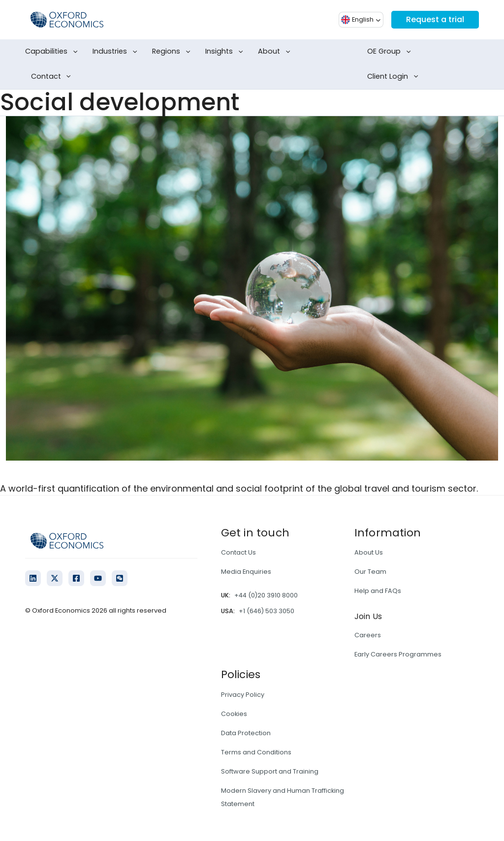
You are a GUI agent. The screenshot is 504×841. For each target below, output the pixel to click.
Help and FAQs (378, 591)
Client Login (394, 77)
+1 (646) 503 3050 (267, 611)
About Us (369, 552)
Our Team (370, 572)
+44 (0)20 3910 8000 (266, 595)
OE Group (391, 52)
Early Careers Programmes (398, 654)
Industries (117, 52)
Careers (368, 635)
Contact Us (238, 552)
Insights (226, 52)
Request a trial (435, 19)
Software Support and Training (270, 771)
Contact (53, 77)
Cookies (234, 714)
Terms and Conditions (256, 752)
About (276, 52)
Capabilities (53, 52)
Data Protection (246, 733)
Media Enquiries (246, 572)
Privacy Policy (243, 695)
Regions (173, 52)
